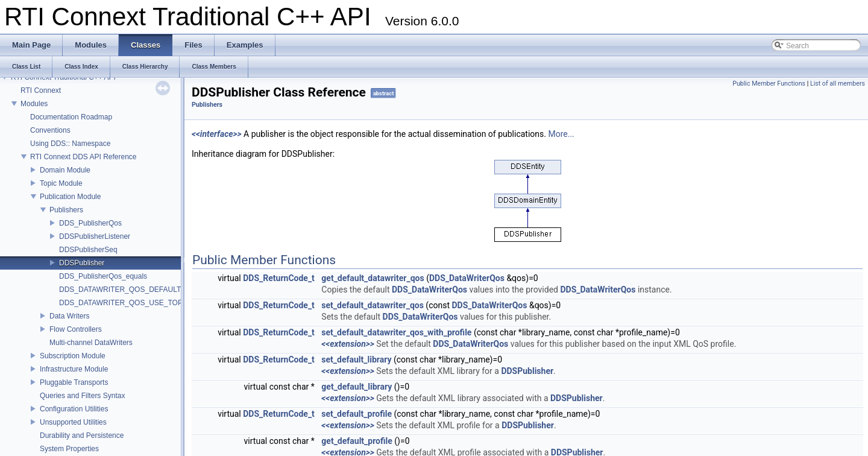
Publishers (66, 210)
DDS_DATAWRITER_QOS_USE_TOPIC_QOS (134, 303)
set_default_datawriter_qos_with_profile (396, 332)
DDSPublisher (82, 263)
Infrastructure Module (74, 369)
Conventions (50, 130)
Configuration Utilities (74, 409)
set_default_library (356, 359)
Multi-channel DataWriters (91, 343)
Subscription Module (73, 356)
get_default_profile (357, 441)
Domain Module (65, 170)
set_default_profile (357, 414)
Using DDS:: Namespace (70, 144)
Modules (34, 104)
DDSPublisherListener (95, 236)
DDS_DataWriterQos (467, 278)
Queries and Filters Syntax (82, 396)
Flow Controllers (76, 329)
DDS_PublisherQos (90, 223)
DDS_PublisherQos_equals (103, 276)
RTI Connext (41, 90)
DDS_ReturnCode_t (279, 278)
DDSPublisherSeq (88, 250)
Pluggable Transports (74, 382)
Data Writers (69, 316)
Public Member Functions (769, 84)
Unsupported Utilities (73, 422)
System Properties (69, 449)
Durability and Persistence (82, 435)
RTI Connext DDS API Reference (83, 157)
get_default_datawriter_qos (373, 278)
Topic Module (61, 183)
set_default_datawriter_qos (373, 305)
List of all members (838, 84)
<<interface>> (217, 134)
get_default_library (357, 387)
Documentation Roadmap (71, 117)
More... (561, 134)
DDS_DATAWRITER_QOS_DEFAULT (120, 290)
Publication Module (70, 197)
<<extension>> (348, 344)
